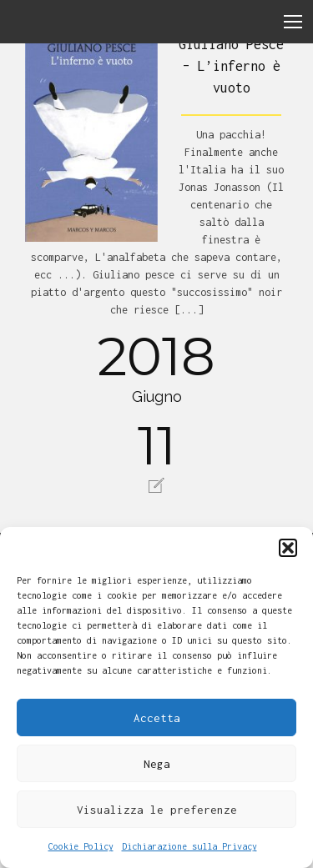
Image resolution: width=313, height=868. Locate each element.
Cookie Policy (81, 846)
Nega (157, 764)
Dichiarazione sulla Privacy (189, 846)
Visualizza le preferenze (157, 810)
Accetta (157, 718)
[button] (288, 548)
